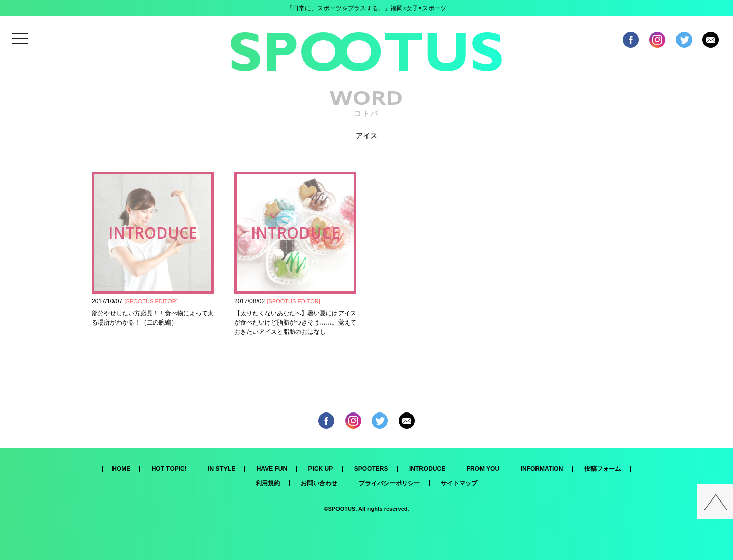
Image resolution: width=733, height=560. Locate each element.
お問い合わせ (319, 483)
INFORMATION (542, 469)
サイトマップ (459, 483)
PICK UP (321, 469)
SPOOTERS (371, 469)
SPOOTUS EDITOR (151, 301)
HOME (121, 469)
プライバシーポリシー (389, 483)
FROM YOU (483, 469)
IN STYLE (221, 469)
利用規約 (268, 483)
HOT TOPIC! (169, 469)
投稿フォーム (603, 469)
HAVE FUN (272, 469)
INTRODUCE (427, 469)
